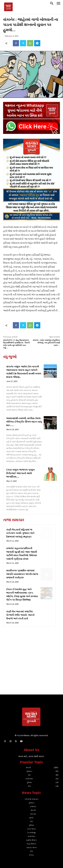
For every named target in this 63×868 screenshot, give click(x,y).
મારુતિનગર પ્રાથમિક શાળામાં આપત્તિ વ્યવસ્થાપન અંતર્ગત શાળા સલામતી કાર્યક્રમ (22, 574)
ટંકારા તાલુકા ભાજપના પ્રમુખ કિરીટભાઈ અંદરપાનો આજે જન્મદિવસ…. (20, 473)
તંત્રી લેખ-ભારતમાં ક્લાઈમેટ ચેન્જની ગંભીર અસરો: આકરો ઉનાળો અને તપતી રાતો (20, 615)
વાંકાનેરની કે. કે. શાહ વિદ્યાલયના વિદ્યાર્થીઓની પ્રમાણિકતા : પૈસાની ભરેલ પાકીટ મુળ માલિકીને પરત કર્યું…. (16, 344)
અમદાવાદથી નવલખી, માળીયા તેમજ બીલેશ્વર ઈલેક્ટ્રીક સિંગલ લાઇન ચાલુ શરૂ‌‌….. (24, 422)
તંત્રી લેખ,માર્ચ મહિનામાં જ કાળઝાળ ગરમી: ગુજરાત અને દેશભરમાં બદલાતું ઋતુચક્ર (20, 533)
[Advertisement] (31, 663)
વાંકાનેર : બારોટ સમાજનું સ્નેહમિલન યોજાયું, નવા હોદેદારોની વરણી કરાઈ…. (46, 343)
